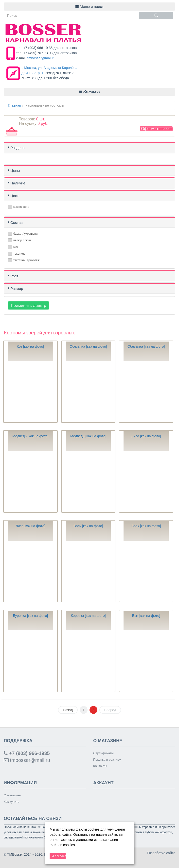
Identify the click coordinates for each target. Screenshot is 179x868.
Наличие (18, 183)
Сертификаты (103, 753)
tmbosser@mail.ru (41, 58)
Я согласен (59, 856)
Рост (14, 276)
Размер (17, 288)
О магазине (12, 795)
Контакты (100, 766)
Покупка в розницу (107, 760)
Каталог (89, 91)
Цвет (15, 196)
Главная (14, 105)
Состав (17, 222)
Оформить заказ (156, 129)
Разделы (18, 148)
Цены (15, 171)
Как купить (11, 802)
